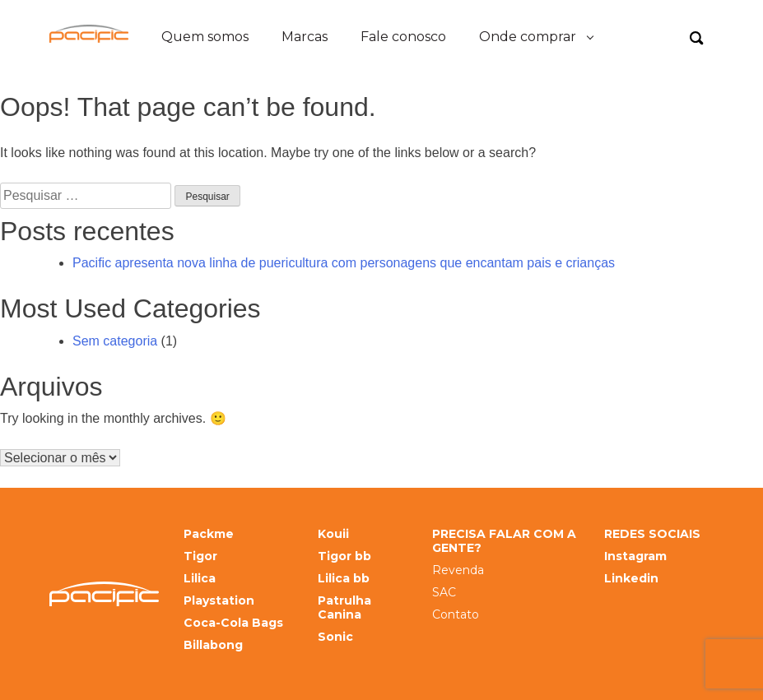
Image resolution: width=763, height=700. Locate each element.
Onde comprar (528, 37)
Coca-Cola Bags (233, 623)
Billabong (213, 645)
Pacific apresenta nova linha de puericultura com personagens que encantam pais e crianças (344, 263)
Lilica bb (344, 579)
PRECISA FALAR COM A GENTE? (504, 541)
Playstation (219, 601)
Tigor (200, 556)
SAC (444, 593)
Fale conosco (403, 37)
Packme (209, 534)
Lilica (200, 579)
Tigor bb (344, 556)
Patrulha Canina (344, 608)
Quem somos (205, 37)
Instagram (635, 556)
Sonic (335, 637)
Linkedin (631, 579)
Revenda (458, 570)
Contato (456, 615)
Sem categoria (115, 341)
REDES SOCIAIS (652, 534)
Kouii (333, 534)
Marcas (305, 37)
